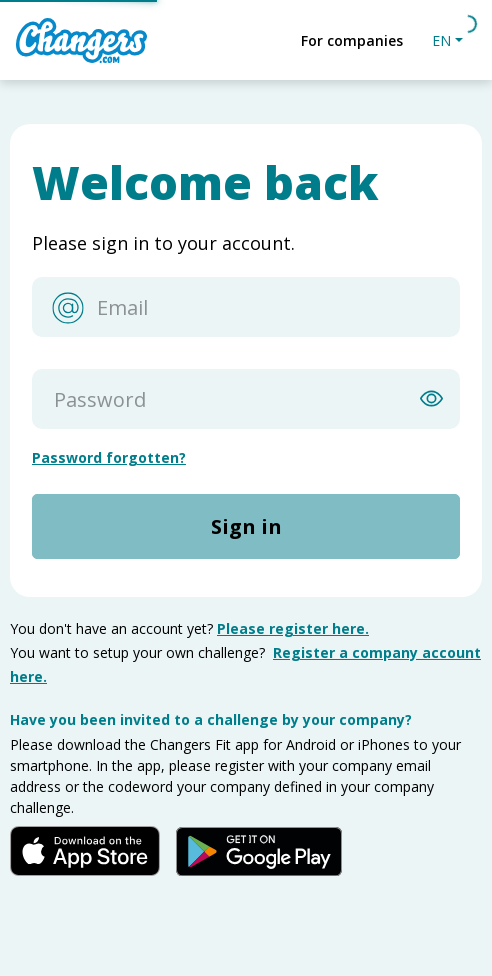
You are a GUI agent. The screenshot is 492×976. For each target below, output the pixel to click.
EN (441, 40)
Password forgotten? (109, 457)
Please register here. (293, 628)
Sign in (246, 526)
